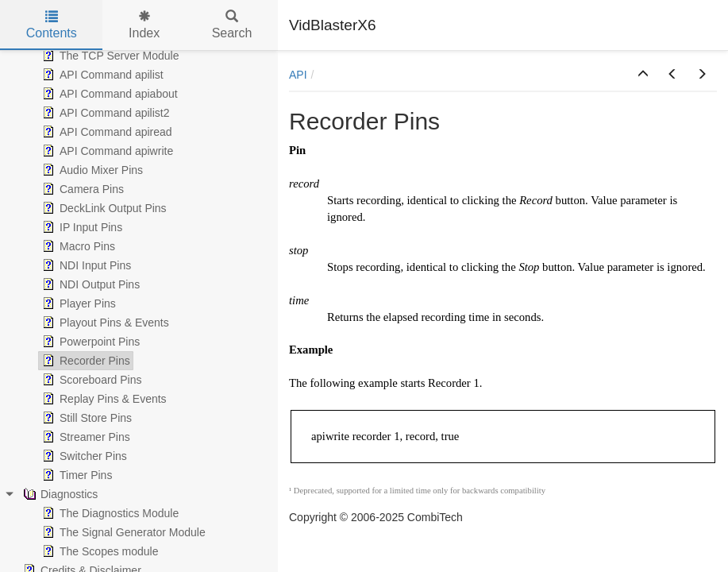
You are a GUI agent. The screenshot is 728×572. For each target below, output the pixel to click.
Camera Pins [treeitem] (81, 189)
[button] (643, 75)
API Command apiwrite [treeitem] (106, 151)
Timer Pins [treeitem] (75, 475)
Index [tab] (144, 25)
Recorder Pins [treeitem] (85, 361)
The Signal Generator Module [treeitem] (122, 532)
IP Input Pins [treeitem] (81, 227)
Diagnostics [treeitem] (59, 494)
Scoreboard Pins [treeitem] (91, 380)
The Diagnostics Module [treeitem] (109, 513)
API (298, 75)
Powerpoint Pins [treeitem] (89, 342)
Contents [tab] (52, 25)
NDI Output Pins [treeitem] (89, 284)
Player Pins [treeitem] (77, 303)
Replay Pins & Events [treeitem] (103, 399)
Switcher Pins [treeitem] (83, 456)
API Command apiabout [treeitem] (108, 94)
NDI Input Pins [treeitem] (85, 265)
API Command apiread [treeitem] (106, 132)
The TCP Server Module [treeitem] (109, 56)
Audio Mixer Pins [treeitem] (91, 170)
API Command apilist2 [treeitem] (104, 113)
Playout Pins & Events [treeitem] (104, 323)
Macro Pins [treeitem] (77, 246)
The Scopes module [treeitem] (99, 551)
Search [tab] (232, 25)
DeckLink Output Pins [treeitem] (103, 208)
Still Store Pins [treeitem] (85, 418)
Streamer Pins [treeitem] (85, 437)
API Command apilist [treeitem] (101, 75)
